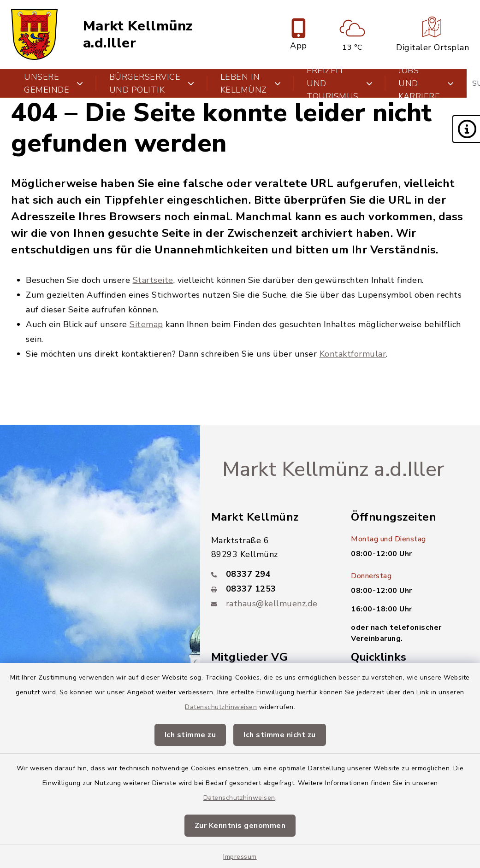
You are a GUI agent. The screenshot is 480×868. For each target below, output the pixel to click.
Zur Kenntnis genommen (240, 826)
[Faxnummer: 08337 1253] (270, 589)
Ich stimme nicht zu (280, 735)
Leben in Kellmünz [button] (251, 83)
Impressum (240, 857)
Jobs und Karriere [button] (426, 83)
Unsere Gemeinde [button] (54, 83)
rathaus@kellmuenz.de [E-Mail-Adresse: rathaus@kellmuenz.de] (272, 604)
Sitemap (146, 324)
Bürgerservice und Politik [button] (152, 83)
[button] (466, 129)
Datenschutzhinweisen (221, 707)
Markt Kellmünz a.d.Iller (138, 34)
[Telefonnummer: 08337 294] (270, 574)
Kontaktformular (353, 354)
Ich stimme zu (190, 735)
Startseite (153, 280)
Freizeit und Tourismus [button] (340, 83)
